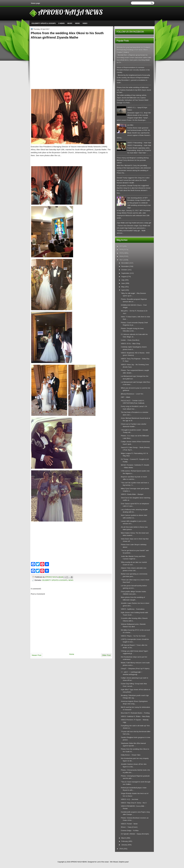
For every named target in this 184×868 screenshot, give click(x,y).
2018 (121, 256)
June (123, 283)
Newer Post (37, 655)
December (125, 263)
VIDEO (85, 23)
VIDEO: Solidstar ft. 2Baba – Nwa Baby (135, 716)
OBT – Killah (125, 397)
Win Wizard (114, 862)
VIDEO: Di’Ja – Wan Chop (130, 344)
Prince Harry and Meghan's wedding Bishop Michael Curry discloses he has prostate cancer (133, 160)
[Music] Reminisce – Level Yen (132, 394)
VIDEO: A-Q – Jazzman (130, 799)
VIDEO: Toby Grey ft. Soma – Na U (134, 803)
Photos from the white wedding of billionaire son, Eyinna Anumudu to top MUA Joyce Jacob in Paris (134, 90)
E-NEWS (61, 23)
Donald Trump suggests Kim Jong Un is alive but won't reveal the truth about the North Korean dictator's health (133, 180)
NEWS (77, 23)
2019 (121, 253)
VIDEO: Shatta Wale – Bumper (132, 494)
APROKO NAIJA (51, 577)
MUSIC (70, 23)
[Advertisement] (52, 58)
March (124, 838)
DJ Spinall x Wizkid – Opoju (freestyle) (135, 834)
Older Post (106, 655)
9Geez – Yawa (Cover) (129, 827)
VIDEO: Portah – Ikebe (129, 824)
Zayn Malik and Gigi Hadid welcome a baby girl (134, 223)
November (125, 266)
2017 (121, 260)
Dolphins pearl (124, 862)
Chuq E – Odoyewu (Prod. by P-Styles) (135, 669)
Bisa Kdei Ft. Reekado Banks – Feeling (135, 713)
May (123, 287)
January (124, 845)
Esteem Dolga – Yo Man (130, 831)
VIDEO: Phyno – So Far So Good (133, 636)
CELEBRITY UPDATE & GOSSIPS (44, 23)
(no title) (130, 125)
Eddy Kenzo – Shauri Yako (131, 755)
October (124, 270)
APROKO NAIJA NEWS (70, 12)
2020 (121, 250)
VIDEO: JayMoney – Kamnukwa (133, 609)
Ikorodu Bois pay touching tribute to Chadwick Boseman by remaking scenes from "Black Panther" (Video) (133, 50)
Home (72, 654)
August (124, 277)
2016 (121, 849)
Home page (36, 3)
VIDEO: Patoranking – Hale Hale (139, 143)
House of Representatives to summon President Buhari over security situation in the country (133, 70)
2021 (121, 246)
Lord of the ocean (103, 862)
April (123, 290)
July (123, 280)
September (125, 273)
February (125, 841)
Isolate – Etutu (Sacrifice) (130, 340)
